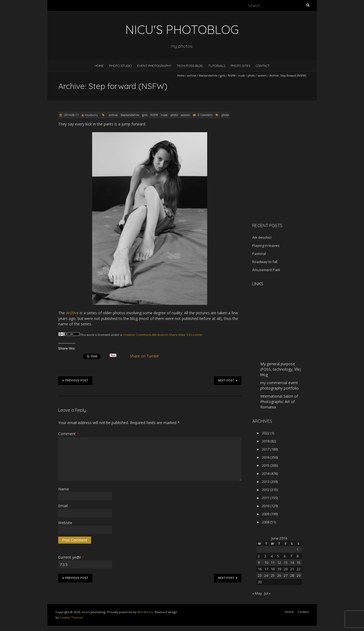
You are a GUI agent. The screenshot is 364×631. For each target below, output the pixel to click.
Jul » (267, 593)
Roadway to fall (265, 262)
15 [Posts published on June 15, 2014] (299, 562)
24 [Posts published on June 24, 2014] (266, 575)
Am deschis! (262, 237)
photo (251, 76)
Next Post (228, 380)
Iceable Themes (71, 617)
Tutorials (217, 66)
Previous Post (75, 380)
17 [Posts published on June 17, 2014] (266, 569)
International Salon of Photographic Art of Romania (279, 402)
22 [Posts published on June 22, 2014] (299, 569)
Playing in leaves (266, 245)
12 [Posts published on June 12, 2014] (279, 562)
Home (99, 66)
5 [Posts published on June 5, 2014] (278, 556)
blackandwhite (208, 76)
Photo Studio (120, 66)
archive (192, 76)
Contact (263, 66)
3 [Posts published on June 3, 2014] (265, 556)
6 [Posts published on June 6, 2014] (285, 556)
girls (223, 76)
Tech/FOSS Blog (190, 66)
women (262, 76)
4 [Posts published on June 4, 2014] (272, 556)
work (90, 335)
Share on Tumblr (146, 356)
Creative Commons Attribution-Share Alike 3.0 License (162, 335)
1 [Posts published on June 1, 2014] (298, 550)
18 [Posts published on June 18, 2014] (273, 569)
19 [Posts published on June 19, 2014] (279, 569)
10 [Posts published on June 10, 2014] (266, 562)
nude (242, 76)
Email (63, 506)
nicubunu (91, 115)
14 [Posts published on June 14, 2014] (292, 562)
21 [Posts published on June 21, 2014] (292, 569)
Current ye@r (71, 557)
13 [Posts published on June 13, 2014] (286, 562)
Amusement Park (266, 270)
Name (64, 489)
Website (65, 523)
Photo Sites (240, 66)
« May (257, 593)
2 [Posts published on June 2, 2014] (259, 556)
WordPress (145, 612)
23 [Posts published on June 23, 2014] (260, 575)
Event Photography (154, 66)
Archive (72, 313)
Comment (68, 434)
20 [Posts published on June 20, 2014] (286, 569)
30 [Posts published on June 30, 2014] (260, 582)
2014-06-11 (71, 115)
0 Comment (205, 115)
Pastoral (259, 254)
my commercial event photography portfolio (280, 385)
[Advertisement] (286, 180)
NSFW (232, 76)
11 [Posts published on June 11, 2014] (273, 562)
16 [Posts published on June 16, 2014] (260, 569)
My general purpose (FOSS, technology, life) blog (281, 369)
